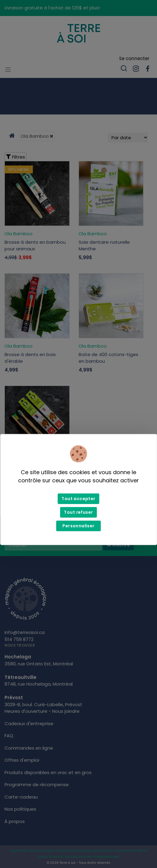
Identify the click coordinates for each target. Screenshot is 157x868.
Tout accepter (78, 499)
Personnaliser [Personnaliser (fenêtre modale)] (78, 526)
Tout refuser (78, 512)
